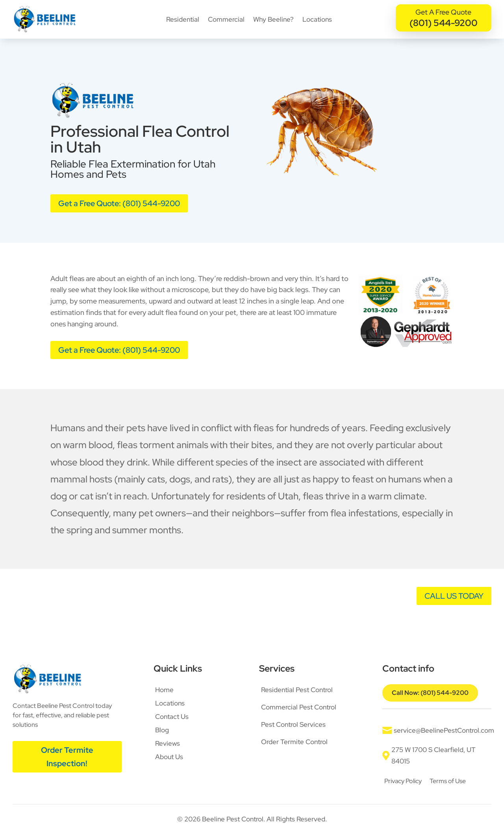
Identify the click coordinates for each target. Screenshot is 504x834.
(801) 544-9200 (444, 23)
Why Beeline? (273, 19)
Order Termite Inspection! (67, 757)
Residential (183, 19)
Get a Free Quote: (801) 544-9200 (119, 203)
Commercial (226, 19)
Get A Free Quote (443, 12)
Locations (317, 19)
